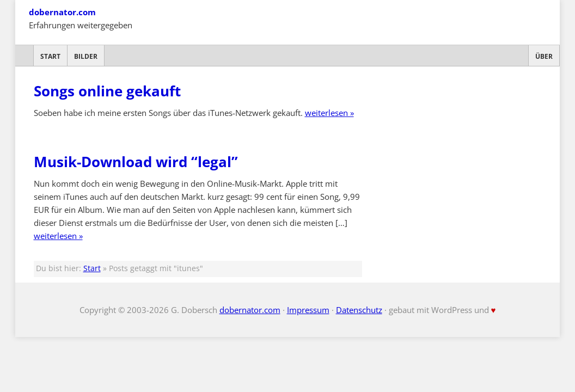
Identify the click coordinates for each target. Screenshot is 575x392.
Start (50, 56)
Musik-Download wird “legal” (136, 162)
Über (544, 56)
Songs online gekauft (107, 91)
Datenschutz (359, 310)
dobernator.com (62, 12)
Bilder (86, 56)
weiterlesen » (329, 113)
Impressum (308, 310)
